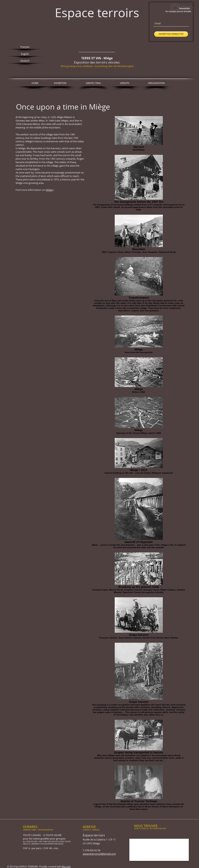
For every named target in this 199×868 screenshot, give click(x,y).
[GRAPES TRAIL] (93, 83)
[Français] (25, 47)
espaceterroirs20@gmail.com (99, 854)
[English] (25, 54)
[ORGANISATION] (156, 83)
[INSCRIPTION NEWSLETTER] (171, 34)
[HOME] (35, 83)
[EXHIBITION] (60, 83)
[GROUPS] (125, 83)
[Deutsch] (25, 61)
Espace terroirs (97, 13)
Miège (49, 190)
